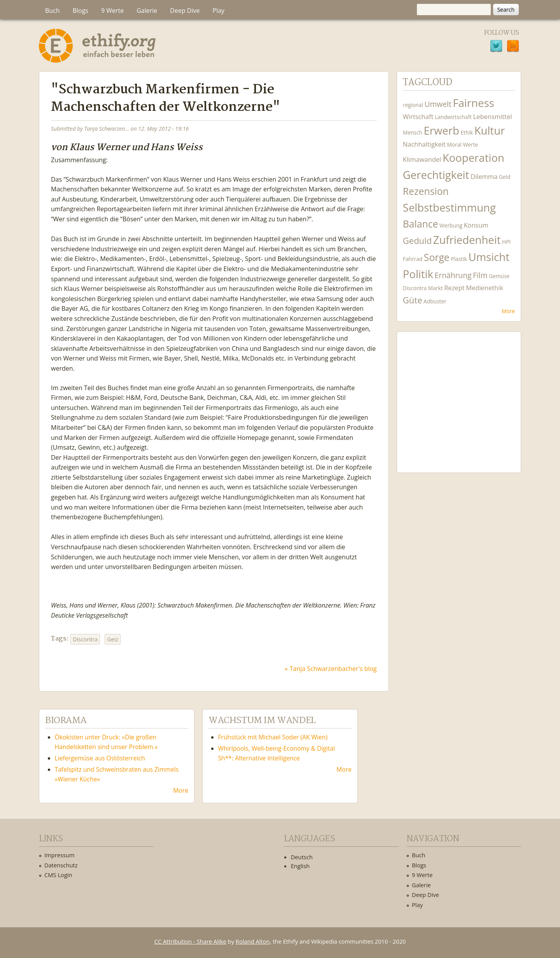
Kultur (490, 130)
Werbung (451, 225)
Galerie (147, 11)
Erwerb (441, 130)
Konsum (476, 225)
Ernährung (453, 275)
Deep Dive (185, 11)
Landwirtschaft (453, 117)
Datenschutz (61, 865)
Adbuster (435, 301)
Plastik (459, 259)
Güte (413, 300)
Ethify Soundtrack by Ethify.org (459, 396)
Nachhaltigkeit (424, 144)
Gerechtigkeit (436, 175)
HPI (506, 242)
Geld (505, 177)
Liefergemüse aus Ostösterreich (100, 758)
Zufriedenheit (467, 240)
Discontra (85, 639)
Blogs (80, 11)
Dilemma (484, 176)
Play (219, 11)
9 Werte (112, 11)
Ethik (467, 132)
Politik (418, 274)
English (300, 866)
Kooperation (473, 158)
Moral (454, 144)
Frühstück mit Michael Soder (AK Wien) (274, 737)
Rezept (454, 288)
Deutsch (302, 857)
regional (413, 105)
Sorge (437, 257)
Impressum (59, 855)
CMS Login (58, 875)
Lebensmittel (493, 116)
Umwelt (438, 104)
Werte (470, 144)
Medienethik (485, 288)
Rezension (426, 191)
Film (480, 275)
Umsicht (489, 257)
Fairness (473, 103)
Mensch (413, 132)
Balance (421, 224)
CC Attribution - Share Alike (190, 941)
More (508, 311)
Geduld (417, 240)
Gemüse (499, 276)
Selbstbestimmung (449, 208)
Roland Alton (253, 941)
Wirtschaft (418, 116)
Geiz (113, 639)
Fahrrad (413, 259)
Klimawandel (422, 159)
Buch (52, 11)
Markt (436, 288)
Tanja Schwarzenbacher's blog (333, 669)
